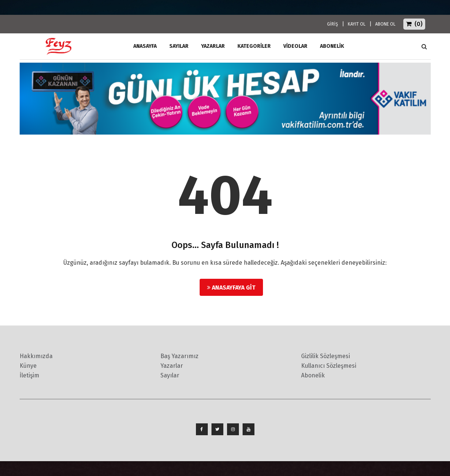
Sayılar (179, 46)
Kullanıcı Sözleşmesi (329, 366)
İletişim (29, 375)
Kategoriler (254, 46)
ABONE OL (385, 24)
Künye (28, 366)
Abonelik (313, 375)
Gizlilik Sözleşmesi (326, 356)
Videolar (295, 46)
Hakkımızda (36, 356)
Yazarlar (213, 46)
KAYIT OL (357, 24)
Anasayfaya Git (231, 287)
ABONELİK (332, 46)
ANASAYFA (145, 46)
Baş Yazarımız (179, 356)
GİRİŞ (333, 24)
